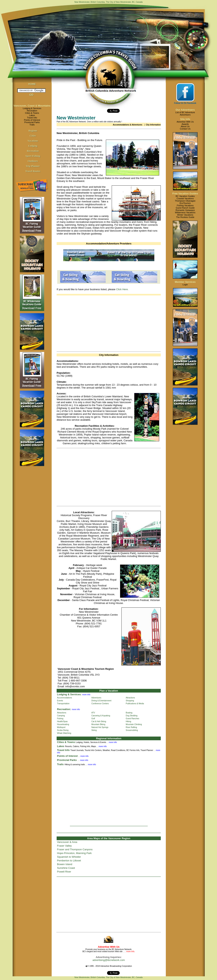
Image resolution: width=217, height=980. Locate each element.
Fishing (60, 719)
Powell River (64, 872)
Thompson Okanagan (185, 201)
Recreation (32, 111)
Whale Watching (64, 733)
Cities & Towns (32, 113)
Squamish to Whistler (69, 857)
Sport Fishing (33, 156)
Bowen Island (65, 864)
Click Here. (122, 289)
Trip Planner (33, 166)
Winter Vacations (185, 215)
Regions (33, 131)
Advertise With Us (185, 122)
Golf (93, 719)
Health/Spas (62, 721)
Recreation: (64, 709)
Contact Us (185, 129)
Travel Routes (33, 171)
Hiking (128, 721)
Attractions (130, 698)
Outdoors (33, 161)
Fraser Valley (64, 846)
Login (185, 285)
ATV (93, 713)
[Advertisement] (109, 323)
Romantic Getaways (185, 210)
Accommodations (65, 698)
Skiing (94, 730)
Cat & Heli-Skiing (99, 721)
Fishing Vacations (185, 205)
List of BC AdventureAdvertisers (185, 114)
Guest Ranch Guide (185, 208)
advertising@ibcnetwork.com (109, 960)
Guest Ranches (132, 719)
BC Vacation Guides (185, 196)
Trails (32, 125)
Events (60, 701)
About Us (185, 126)
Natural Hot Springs (100, 727)
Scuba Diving (63, 730)
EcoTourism (185, 203)
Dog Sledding (132, 716)
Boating (129, 713)
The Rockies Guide (185, 217)
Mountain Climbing (134, 724)
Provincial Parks (32, 122)
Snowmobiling (132, 730)
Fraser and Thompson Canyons (75, 849)
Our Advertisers (185, 110)
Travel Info (32, 118)
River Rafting (131, 727)
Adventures (96, 698)
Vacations (33, 141)
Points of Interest (32, 120)
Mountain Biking (98, 724)
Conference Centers (100, 704)
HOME (32, 84)
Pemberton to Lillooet (69, 861)
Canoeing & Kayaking (101, 716)
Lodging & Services (32, 108)
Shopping (130, 701)
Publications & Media (135, 704)
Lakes (32, 115)
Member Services (185, 282)
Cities (33, 136)
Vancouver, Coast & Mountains (32, 106)
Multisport (61, 727)
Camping (61, 716)
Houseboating (63, 724)
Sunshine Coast (66, 868)
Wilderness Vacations (185, 212)
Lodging (33, 146)
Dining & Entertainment (101, 701)
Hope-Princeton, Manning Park (74, 853)
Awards (185, 124)
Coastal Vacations (185, 198)
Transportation (63, 704)
